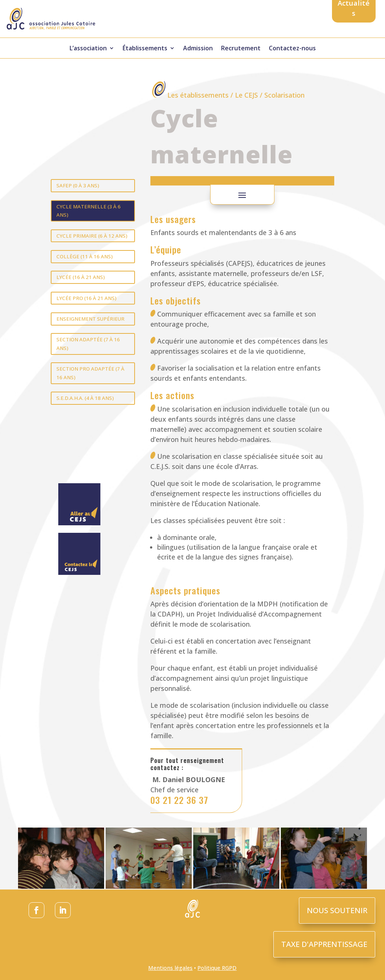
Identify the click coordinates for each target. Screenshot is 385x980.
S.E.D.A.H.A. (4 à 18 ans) (85, 398)
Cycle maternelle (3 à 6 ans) (89, 211)
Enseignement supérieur (90, 319)
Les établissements (198, 95)
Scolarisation (284, 95)
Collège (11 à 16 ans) (85, 256)
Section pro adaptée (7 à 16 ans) (90, 373)
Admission (198, 49)
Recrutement (241, 49)
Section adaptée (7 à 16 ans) (88, 344)
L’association (88, 49)
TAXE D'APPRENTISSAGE (324, 944)
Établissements (145, 49)
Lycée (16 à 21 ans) (81, 277)
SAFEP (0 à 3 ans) (78, 185)
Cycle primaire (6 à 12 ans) (92, 236)
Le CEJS (246, 95)
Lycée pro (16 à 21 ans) (86, 298)
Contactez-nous (292, 49)
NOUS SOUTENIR (337, 910)
